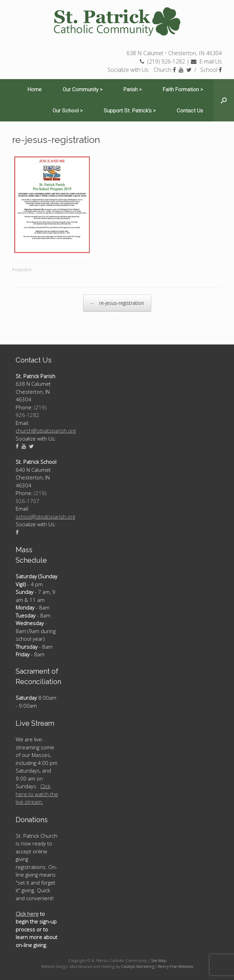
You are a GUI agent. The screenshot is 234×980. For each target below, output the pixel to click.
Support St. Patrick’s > (130, 111)
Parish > (133, 90)
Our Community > (83, 90)
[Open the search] (224, 100)
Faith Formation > (183, 90)
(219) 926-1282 (162, 61)
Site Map (159, 960)
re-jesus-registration (117, 303)
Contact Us (190, 111)
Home (35, 90)
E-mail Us (206, 61)
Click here (27, 914)
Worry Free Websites (176, 966)
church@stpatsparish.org (46, 431)
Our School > (68, 111)
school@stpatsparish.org (45, 517)
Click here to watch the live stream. (37, 794)
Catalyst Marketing (138, 966)
